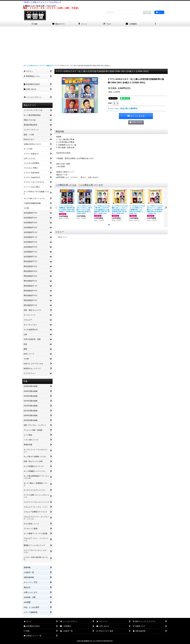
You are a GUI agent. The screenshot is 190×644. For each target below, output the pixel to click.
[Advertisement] (95, 45)
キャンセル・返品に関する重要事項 (123, 108)
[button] (156, 24)
